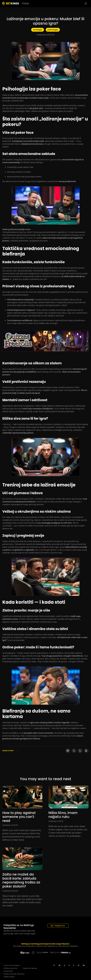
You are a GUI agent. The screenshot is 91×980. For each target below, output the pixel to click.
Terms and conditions (12, 965)
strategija (38, 30)
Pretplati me (58, 926)
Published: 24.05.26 (10, 825)
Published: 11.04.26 (56, 821)
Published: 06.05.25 (45, 35)
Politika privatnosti (10, 968)
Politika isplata (9, 977)
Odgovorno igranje (30, 968)
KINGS (16, 4)
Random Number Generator (14, 974)
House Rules (8, 971)
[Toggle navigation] (86, 4)
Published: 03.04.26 (10, 891)
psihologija (53, 30)
